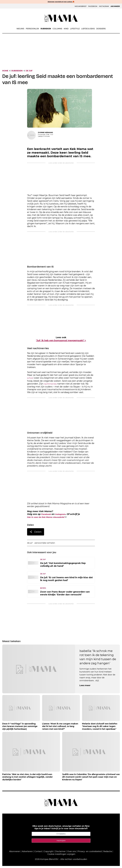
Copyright (49, 853)
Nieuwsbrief (81, 7)
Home (6, 71)
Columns (57, 29)
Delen (36, 534)
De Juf (34, 71)
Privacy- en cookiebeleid (90, 853)
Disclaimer (60, 853)
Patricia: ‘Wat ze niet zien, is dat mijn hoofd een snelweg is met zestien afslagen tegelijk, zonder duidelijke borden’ (28, 779)
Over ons (72, 853)
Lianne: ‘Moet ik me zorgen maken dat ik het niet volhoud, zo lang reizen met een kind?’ (60, 728)
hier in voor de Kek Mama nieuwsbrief (49, 519)
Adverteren (27, 853)
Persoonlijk (32, 29)
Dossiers (101, 29)
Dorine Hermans (45, 133)
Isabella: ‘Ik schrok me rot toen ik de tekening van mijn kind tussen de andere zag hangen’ (98, 659)
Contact (38, 853)
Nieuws (20, 29)
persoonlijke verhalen (47, 545)
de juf (30, 545)
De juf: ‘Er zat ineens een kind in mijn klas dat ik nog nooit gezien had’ (66, 581)
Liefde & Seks (88, 29)
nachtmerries (51, 385)
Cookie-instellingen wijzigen (61, 856)
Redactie (108, 853)
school (31, 379)
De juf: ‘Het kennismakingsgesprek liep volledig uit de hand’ (63, 567)
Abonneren (15, 853)
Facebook (93, 7)
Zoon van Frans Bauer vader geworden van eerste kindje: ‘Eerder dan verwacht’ (65, 595)
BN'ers (43, 590)
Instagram (104, 7)
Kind (66, 29)
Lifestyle (75, 29)
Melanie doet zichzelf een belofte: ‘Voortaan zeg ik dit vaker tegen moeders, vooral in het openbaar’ (100, 728)
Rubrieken (46, 29)
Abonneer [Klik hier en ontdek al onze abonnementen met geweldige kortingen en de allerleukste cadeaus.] (115, 7)
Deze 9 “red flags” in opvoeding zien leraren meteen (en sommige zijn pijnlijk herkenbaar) (20, 728)
